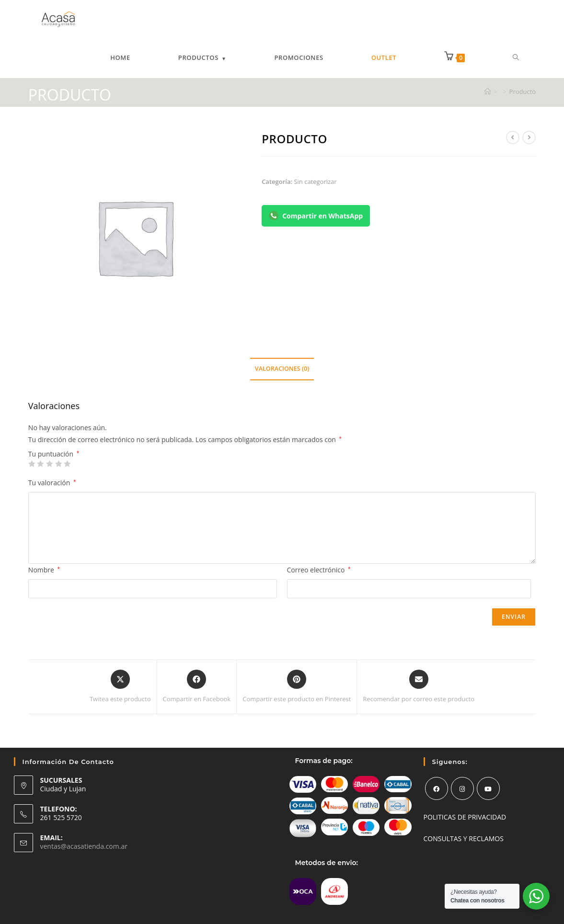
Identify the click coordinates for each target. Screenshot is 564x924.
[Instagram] (462, 788)
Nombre (44, 570)
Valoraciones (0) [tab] (282, 369)
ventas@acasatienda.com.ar (84, 846)
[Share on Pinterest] (297, 687)
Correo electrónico (319, 570)
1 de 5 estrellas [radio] (32, 464)
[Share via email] (419, 687)
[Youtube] (488, 788)
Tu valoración (52, 483)
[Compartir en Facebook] (197, 687)
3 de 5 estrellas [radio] (49, 464)
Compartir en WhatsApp (316, 216)
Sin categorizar (315, 182)
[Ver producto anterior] (513, 137)
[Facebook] (437, 788)
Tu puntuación (54, 454)
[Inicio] (488, 91)
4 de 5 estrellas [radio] (58, 464)
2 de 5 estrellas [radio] (40, 464)
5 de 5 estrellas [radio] (67, 464)
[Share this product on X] (120, 687)
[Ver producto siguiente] (529, 137)
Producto (523, 91)
